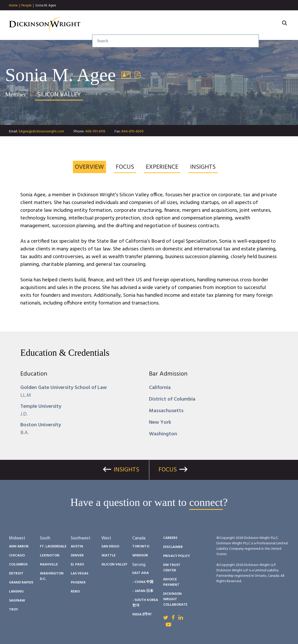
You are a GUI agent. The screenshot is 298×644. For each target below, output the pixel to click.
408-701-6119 (95, 132)
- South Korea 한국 (145, 603)
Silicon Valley (114, 565)
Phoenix (78, 583)
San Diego (110, 546)
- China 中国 (143, 582)
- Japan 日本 (143, 591)
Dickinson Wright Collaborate (175, 599)
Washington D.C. (52, 576)
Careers (239, 25)
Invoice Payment (171, 582)
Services (118, 25)
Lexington (50, 556)
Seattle (108, 556)
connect (206, 502)
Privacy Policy (177, 556)
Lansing (16, 592)
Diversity (208, 25)
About (267, 25)
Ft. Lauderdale (53, 546)
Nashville (49, 565)
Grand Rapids (21, 583)
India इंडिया (142, 615)
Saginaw (17, 601)
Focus (168, 470)
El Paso (77, 565)
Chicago (17, 556)
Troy (14, 610)
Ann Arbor (19, 546)
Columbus (18, 565)
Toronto (141, 546)
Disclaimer (173, 547)
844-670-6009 (133, 132)
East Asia (141, 573)
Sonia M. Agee (46, 6)
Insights (149, 25)
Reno (75, 592)
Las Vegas (80, 574)
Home (13, 6)
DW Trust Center (172, 568)
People (27, 6)
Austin (77, 546)
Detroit (16, 574)
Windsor (140, 556)
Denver (77, 556)
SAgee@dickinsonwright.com (41, 132)
